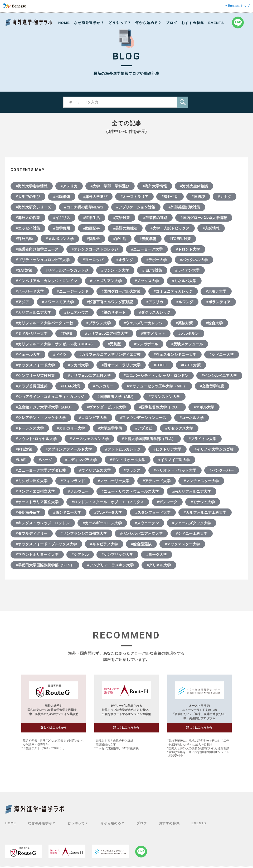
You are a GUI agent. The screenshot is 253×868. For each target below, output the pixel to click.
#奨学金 (94, 239)
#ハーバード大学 (30, 291)
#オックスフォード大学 (35, 365)
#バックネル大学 (194, 260)
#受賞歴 (114, 344)
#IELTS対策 (152, 270)
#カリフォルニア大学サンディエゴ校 (110, 355)
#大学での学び (28, 197)
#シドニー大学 (222, 355)
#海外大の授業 (28, 218)
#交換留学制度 (212, 386)
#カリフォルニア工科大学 (89, 376)
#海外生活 (170, 197)
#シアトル (80, 555)
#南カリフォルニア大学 (192, 491)
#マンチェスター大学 (201, 481)
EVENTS (216, 23)
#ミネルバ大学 (184, 281)
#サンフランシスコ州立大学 (84, 533)
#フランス (132, 470)
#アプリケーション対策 (136, 207)
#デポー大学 (157, 260)
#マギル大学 (204, 407)
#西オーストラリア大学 (121, 365)
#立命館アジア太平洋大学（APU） (45, 407)
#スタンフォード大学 (153, 512)
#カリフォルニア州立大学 (106, 333)
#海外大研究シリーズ (33, 207)
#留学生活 (92, 218)
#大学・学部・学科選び (110, 186)
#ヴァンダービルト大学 (106, 407)
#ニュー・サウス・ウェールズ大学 (130, 491)
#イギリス (62, 218)
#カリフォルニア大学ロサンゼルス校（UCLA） (55, 344)
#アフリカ (155, 302)
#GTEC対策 (191, 365)
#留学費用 (62, 228)
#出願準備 (62, 197)
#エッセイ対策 (28, 228)
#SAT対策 (24, 270)
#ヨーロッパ (93, 260)
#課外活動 (24, 239)
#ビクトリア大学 (168, 449)
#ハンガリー (103, 386)
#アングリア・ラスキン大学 (110, 565)
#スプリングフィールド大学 (69, 449)
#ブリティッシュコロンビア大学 (43, 260)
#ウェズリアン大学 (106, 281)
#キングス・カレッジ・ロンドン (43, 523)
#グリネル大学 (159, 565)
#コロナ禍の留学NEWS (84, 207)
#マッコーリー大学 (114, 481)
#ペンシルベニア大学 (219, 376)
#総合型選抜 (142, 544)
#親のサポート (114, 312)
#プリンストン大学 (164, 397)
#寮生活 (120, 239)
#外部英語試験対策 (184, 207)
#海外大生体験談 (194, 186)
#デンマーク (167, 502)
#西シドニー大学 (67, 512)
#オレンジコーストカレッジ (95, 249)
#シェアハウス (76, 312)
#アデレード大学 (157, 481)
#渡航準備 (148, 239)
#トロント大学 (188, 249)
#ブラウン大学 (99, 323)
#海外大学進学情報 (32, 186)
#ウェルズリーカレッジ (143, 323)
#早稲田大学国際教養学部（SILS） (45, 565)
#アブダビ (144, 428)
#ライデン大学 (187, 270)
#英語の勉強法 (125, 228)
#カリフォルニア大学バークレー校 (45, 323)
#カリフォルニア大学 (33, 312)
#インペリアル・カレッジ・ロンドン (46, 281)
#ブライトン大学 (203, 439)
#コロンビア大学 (93, 418)
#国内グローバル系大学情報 (204, 218)
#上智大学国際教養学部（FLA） (149, 439)
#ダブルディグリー (32, 533)
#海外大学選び (95, 197)
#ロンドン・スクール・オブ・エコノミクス (108, 502)
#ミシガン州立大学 (32, 481)
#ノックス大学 (147, 281)
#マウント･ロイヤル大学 (36, 439)
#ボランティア (218, 302)
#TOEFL (161, 365)
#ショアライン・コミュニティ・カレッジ (50, 397)
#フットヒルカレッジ (123, 449)
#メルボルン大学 (60, 239)
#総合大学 (214, 323)
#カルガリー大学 (71, 428)
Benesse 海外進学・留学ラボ (29, 23)
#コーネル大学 (192, 418)
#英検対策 (184, 323)
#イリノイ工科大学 (174, 460)
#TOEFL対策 (180, 239)
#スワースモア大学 (58, 302)
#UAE (21, 460)
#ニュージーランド (73, 291)
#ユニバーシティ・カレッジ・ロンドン (156, 376)
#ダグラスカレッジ (155, 312)
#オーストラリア (134, 197)
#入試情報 (211, 228)
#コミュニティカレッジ (173, 291)
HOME (64, 23)
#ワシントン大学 (115, 270)
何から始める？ (148, 23)
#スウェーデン (147, 523)
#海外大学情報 (155, 186)
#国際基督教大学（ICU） (160, 407)
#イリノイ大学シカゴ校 (214, 449)
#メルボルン (189, 333)
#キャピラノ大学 (104, 544)
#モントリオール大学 (128, 460)
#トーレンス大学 (30, 428)
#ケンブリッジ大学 (118, 555)
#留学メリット (153, 333)
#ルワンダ (185, 302)
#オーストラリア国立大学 (37, 502)
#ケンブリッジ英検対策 (35, 376)
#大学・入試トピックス (170, 228)
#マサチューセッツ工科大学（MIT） (157, 386)
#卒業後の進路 (155, 218)
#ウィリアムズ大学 (95, 470)
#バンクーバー (222, 470)
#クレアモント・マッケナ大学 (41, 418)
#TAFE (66, 333)
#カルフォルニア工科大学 (205, 512)
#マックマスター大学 (182, 544)
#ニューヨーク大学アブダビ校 (41, 470)
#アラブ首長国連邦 (32, 386)
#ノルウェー (78, 491)
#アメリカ (69, 186)
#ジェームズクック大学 (192, 523)
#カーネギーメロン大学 (102, 523)
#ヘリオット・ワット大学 (175, 470)
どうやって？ (120, 23)
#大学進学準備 (110, 428)
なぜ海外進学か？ (89, 23)
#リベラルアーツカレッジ (67, 270)
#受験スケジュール (187, 344)
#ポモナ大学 (216, 291)
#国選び (198, 197)
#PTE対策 (24, 449)
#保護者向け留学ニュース (37, 249)
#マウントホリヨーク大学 (37, 555)
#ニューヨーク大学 (147, 249)
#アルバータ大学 (108, 512)
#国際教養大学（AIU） (116, 397)
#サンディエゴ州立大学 (35, 491)
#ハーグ (45, 460)
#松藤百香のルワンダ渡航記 (110, 302)
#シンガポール (146, 344)
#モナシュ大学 (203, 502)
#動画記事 (92, 228)
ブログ (171, 23)
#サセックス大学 (179, 428)
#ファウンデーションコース (143, 418)
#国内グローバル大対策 (121, 291)
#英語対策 (121, 218)
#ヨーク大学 (157, 555)
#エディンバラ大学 (81, 460)
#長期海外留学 (28, 512)
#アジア (22, 302)
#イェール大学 (28, 355)
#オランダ (125, 260)
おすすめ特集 (193, 23)
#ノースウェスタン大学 (89, 439)
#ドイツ (60, 355)
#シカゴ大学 (78, 365)
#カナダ (225, 197)
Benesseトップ (239, 6)
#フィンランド (73, 481)
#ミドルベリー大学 (32, 333)
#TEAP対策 (70, 386)
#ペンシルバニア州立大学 (142, 533)
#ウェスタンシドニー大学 (175, 355)
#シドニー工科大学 (192, 533)
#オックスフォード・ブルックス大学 (46, 544)
